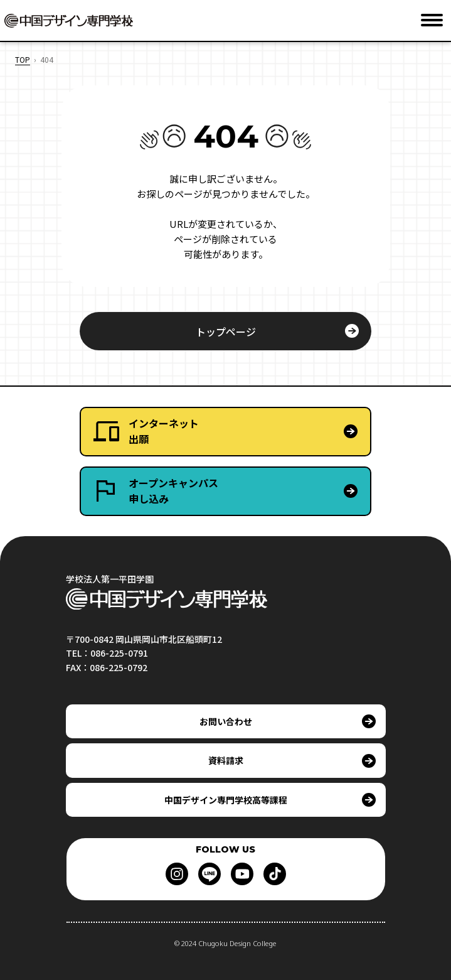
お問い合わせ (226, 721)
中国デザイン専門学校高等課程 (226, 800)
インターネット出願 (164, 431)
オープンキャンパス (249, 491)
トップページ (226, 331)
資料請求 (226, 760)
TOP (23, 59)
